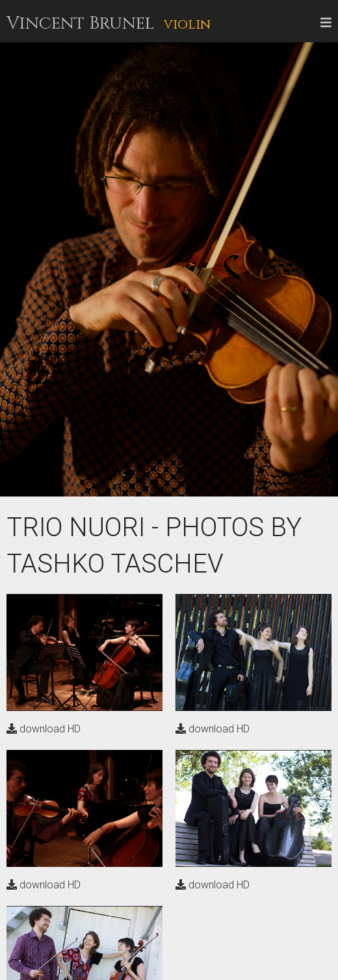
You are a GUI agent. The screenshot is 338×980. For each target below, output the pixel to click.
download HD (44, 729)
